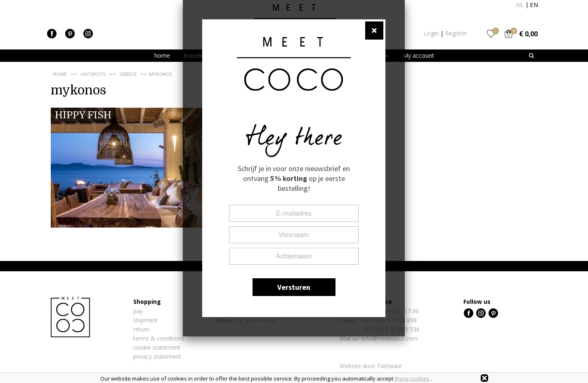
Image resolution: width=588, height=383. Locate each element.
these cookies (412, 378)
